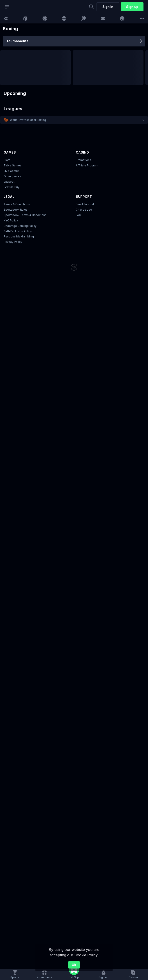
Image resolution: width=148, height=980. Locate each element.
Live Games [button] (12, 171)
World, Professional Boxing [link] (28, 120)
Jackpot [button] (9, 182)
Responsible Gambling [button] (19, 236)
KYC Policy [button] (11, 220)
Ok (74, 965)
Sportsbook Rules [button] (16, 210)
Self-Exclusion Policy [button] (18, 231)
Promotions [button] (83, 160)
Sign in (108, 7)
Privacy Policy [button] (13, 242)
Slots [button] (7, 160)
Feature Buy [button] (12, 187)
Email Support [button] (85, 204)
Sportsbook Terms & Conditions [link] (25, 215)
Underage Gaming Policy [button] (20, 226)
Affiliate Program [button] (87, 165)
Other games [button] (12, 176)
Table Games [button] (13, 165)
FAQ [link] (79, 215)
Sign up (132, 7)
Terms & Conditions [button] (17, 204)
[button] (74, 120)
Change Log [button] (84, 210)
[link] (6, 18)
